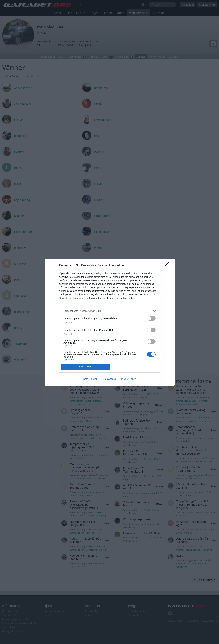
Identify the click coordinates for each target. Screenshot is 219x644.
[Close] (168, 265)
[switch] (151, 318)
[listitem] (110, 311)
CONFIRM (85, 367)
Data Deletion (91, 379)
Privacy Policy (128, 379)
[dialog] (110, 322)
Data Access (109, 379)
